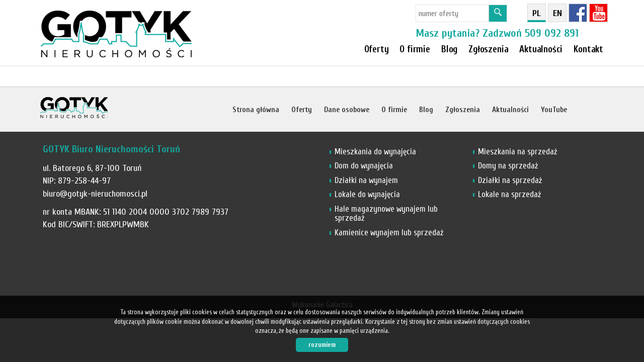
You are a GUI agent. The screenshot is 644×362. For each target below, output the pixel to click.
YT (598, 13)
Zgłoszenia (463, 110)
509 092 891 (552, 33)
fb (578, 13)
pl (537, 13)
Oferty (377, 49)
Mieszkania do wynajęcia (375, 152)
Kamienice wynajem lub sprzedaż (389, 233)
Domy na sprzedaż (508, 166)
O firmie (415, 49)
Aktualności (510, 110)
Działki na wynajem (366, 180)
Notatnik (247, 149)
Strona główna (256, 110)
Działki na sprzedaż (510, 180)
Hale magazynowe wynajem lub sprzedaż (386, 213)
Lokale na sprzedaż (509, 194)
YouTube (554, 110)
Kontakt (588, 49)
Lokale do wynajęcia (367, 194)
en (557, 13)
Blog (426, 110)
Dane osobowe (347, 110)
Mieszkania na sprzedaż (517, 152)
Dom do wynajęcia (364, 166)
